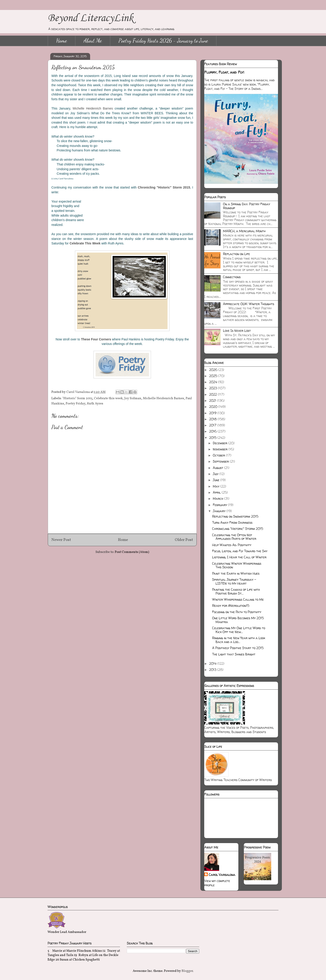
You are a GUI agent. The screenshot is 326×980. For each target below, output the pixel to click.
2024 (214, 382)
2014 (213, 663)
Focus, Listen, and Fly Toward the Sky (240, 551)
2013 (213, 670)
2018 (213, 419)
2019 (213, 413)
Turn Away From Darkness (232, 522)
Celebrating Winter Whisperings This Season (237, 565)
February (220, 505)
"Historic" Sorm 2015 (77, 398)
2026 (214, 370)
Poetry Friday (76, 404)
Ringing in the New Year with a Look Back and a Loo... (239, 640)
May (217, 486)
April (217, 492)
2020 (214, 407)
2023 (213, 388)
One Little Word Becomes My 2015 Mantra (238, 620)
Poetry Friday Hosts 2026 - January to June (163, 41)
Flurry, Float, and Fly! (224, 72)
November (221, 449)
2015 (213, 438)
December (221, 443)
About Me (93, 41)
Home (62, 41)
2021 (213, 400)
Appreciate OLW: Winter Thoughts (249, 304)
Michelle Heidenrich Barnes (93, 108)
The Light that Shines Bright (234, 654)
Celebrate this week (108, 398)
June (217, 480)
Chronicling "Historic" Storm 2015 (238, 529)
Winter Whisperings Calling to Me (238, 599)
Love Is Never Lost (237, 331)
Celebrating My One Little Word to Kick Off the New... (239, 630)
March (218, 498)
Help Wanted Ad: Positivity (232, 545)
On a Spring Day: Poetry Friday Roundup (247, 206)
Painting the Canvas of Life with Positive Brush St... (236, 591)
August (218, 468)
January (220, 511)
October (219, 455)
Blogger (187, 971)
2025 (214, 376)
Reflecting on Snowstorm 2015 (235, 516)
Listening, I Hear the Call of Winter (239, 557)
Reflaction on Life (236, 254)
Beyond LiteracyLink (91, 18)
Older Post (184, 540)
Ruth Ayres (95, 404)
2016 (213, 431)
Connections (232, 277)
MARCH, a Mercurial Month (244, 231)
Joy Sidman (133, 398)
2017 (213, 425)
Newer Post (61, 540)
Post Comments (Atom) (132, 552)
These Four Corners (96, 339)
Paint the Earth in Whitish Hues (236, 573)
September (221, 461)
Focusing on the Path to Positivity (237, 612)
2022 (213, 394)
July (216, 474)
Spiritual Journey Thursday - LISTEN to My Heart (234, 581)
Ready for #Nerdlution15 (231, 606)
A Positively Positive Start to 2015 (238, 648)
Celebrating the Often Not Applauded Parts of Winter (234, 537)
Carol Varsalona (222, 875)
